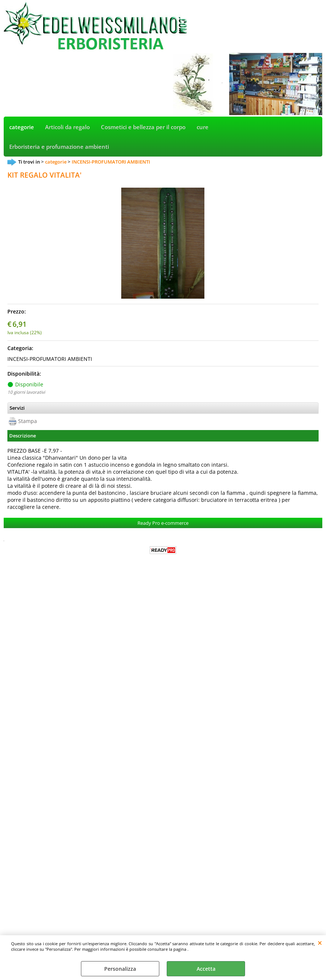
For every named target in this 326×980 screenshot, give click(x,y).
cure (203, 127)
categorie (22, 127)
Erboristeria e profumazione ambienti (59, 147)
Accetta (206, 969)
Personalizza (120, 969)
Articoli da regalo (67, 127)
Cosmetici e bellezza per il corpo (143, 127)
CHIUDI (320, 943)
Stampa (28, 421)
